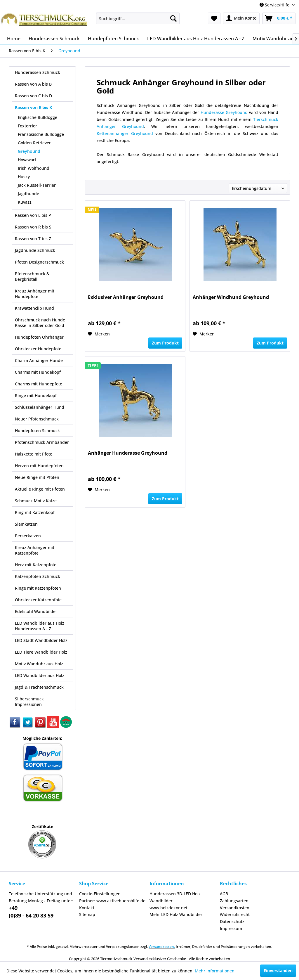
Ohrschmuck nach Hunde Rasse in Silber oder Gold (40, 323)
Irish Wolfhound (34, 168)
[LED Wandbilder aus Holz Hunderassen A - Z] (196, 39)
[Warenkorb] (279, 18)
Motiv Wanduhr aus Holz (39, 664)
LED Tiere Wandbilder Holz (41, 652)
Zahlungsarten (234, 901)
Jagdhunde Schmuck (35, 250)
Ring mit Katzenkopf (35, 512)
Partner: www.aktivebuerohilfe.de (112, 901)
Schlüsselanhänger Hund (40, 407)
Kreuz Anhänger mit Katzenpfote (35, 550)
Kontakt (87, 908)
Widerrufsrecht (235, 914)
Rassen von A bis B (33, 84)
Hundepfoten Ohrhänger (39, 337)
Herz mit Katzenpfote (36, 565)
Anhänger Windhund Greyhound (231, 297)
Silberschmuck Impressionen (29, 702)
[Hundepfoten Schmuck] (113, 39)
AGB (224, 894)
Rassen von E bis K (33, 107)
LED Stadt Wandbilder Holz (41, 640)
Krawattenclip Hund (34, 308)
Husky (24, 177)
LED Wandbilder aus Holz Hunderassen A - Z (40, 626)
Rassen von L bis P (33, 215)
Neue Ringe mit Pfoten (37, 477)
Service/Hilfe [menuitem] (275, 5)
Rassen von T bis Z (33, 239)
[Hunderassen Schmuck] (54, 39)
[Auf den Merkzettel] (99, 334)
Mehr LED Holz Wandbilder (176, 914)
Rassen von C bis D (33, 96)
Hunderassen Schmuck (38, 72)
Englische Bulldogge (38, 117)
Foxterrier (27, 126)
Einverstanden (278, 971)
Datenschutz (232, 921)
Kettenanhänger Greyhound (125, 133)
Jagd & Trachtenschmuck (39, 687)
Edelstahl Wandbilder (36, 611)
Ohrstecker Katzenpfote (38, 600)
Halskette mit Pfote (34, 454)
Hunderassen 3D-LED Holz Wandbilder (175, 897)
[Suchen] (173, 18)
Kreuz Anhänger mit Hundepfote (35, 294)
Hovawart (27, 160)
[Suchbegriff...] (138, 18)
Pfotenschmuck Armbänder (42, 442)
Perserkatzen (28, 536)
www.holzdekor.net (168, 908)
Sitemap (87, 914)
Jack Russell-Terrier (37, 185)
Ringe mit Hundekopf (36, 395)
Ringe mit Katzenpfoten (38, 588)
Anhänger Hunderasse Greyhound (128, 453)
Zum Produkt (165, 343)
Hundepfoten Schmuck (37, 431)
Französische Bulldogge (41, 134)
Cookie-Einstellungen (100, 894)
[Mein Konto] (241, 18)
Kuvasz (25, 202)
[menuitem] (138, 18)
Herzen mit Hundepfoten (39, 466)
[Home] (14, 39)
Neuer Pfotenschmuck (37, 419)
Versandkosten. (162, 947)
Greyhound (29, 151)
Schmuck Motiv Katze (36, 501)
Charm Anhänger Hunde (39, 360)
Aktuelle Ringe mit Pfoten (40, 489)
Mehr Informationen (215, 971)
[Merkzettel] (214, 18)
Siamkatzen (26, 524)
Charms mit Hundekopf (38, 372)
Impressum (231, 928)
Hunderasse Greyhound (224, 112)
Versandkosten (235, 908)
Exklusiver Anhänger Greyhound (126, 297)
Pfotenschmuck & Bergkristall (32, 276)
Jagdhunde (28, 194)
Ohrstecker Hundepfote (38, 349)
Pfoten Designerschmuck (39, 262)
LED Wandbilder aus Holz (40, 675)
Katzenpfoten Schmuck (38, 576)
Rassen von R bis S (33, 227)
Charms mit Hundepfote (39, 384)
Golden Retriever (34, 143)
